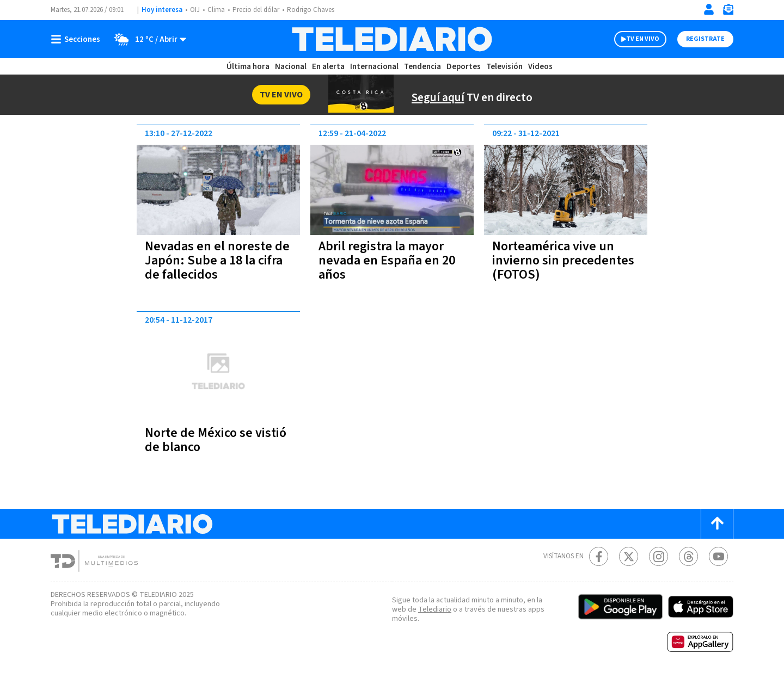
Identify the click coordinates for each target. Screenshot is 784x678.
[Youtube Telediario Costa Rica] (718, 556)
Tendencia (422, 67)
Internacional (374, 67)
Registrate (705, 39)
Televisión (504, 67)
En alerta (328, 67)
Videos (540, 67)
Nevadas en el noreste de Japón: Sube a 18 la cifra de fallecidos (217, 260)
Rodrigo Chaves (311, 10)
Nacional (291, 67)
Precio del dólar (256, 10)
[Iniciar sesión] (709, 9)
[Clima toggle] (147, 39)
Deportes (464, 67)
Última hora (248, 67)
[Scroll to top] (717, 524)
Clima (216, 10)
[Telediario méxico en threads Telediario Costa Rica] (688, 556)
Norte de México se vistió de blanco (216, 440)
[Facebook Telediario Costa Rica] (599, 556)
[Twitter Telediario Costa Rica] (629, 556)
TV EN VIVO (643, 39)
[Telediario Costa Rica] (392, 39)
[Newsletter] (728, 12)
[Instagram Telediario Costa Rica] (659, 556)
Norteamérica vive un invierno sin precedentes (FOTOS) (563, 260)
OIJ (195, 10)
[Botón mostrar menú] (78, 39)
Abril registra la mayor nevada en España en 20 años (387, 260)
